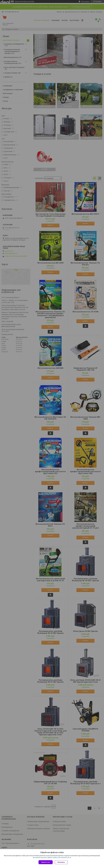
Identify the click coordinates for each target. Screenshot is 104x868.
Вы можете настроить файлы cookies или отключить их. (51, 858)
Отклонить (61, 862)
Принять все (46, 862)
